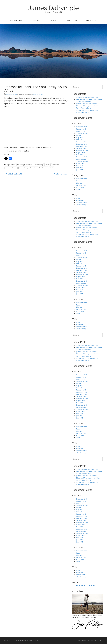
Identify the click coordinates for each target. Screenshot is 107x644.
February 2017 (81, 142)
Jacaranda (55, 165)
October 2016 (81, 148)
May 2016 (80, 155)
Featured (36, 21)
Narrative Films (72, 21)
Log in (78, 198)
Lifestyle (54, 21)
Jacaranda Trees (11, 168)
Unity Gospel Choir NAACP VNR (87, 97)
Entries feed (80, 200)
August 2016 (81, 153)
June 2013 (80, 168)
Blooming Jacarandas (24, 165)
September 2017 (82, 133)
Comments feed (82, 203)
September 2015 (82, 161)
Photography (92, 21)
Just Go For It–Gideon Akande (86, 104)
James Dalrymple (54, 8)
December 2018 (82, 127)
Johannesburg (23, 168)
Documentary (38, 165)
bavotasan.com (97, 640)
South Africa (43, 168)
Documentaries (16, 21)
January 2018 (81, 131)
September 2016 (82, 150)
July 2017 (79, 135)
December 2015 (82, 157)
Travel (78, 189)
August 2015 (81, 163)
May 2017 (80, 138)
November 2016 (82, 146)
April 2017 (80, 140)
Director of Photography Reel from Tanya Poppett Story (88, 107)
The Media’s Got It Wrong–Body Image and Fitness (87, 111)
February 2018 (81, 129)
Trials (51, 168)
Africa (13, 165)
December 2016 (82, 144)
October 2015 (81, 159)
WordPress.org (81, 205)
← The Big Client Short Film (14, 174)
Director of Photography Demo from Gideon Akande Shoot (89, 100)
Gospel (47, 165)
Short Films (33, 168)
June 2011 (80, 170)
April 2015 (80, 166)
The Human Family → (62, 174)
